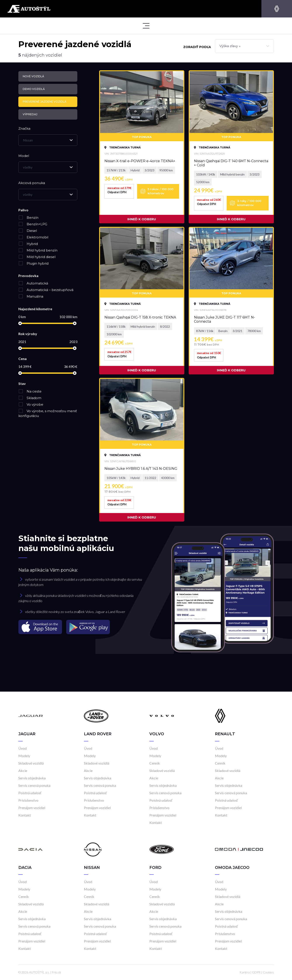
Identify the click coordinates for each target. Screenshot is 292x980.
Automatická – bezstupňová (46, 290)
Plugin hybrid (33, 263)
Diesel (28, 231)
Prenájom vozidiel (32, 808)
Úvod (22, 748)
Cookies (268, 972)
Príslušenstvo (28, 800)
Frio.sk (57, 972)
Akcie (23, 771)
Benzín (28, 218)
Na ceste (30, 391)
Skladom (30, 398)
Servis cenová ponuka (34, 785)
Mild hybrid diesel (37, 257)
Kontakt (25, 815)
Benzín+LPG (33, 224)
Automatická (33, 283)
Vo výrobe (31, 404)
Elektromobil (33, 237)
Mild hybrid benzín (38, 250)
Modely (24, 756)
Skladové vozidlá (31, 763)
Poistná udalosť (30, 793)
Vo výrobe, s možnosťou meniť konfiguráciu (48, 413)
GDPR (256, 972)
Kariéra (245, 972)
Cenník (155, 763)
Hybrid (28, 244)
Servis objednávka (32, 778)
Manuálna (31, 296)
